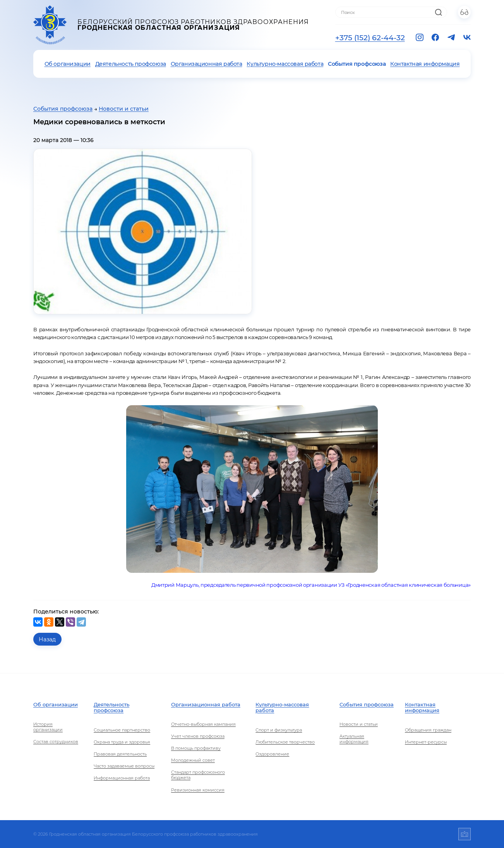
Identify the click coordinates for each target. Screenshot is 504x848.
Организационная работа (207, 64)
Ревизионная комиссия (198, 790)
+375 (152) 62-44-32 (370, 38)
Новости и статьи (124, 109)
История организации (48, 727)
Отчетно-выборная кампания (203, 724)
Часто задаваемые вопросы (124, 766)
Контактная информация (425, 64)
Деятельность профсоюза (131, 64)
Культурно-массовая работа (285, 64)
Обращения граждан (428, 730)
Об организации (68, 64)
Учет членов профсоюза (198, 736)
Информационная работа (122, 778)
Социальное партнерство (122, 730)
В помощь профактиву (196, 748)
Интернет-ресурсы (426, 742)
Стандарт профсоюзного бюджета (198, 775)
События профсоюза (357, 64)
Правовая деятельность (120, 754)
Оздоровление (272, 754)
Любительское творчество (285, 742)
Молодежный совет (193, 760)
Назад (47, 639)
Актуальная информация (354, 739)
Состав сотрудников (56, 742)
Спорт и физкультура (279, 730)
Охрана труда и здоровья (122, 742)
